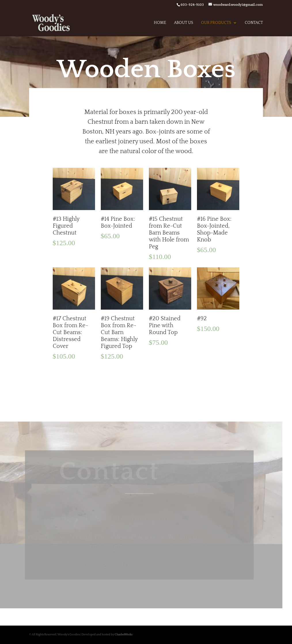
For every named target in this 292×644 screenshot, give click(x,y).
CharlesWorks (124, 635)
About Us (184, 23)
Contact (254, 23)
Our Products (216, 23)
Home (160, 23)
